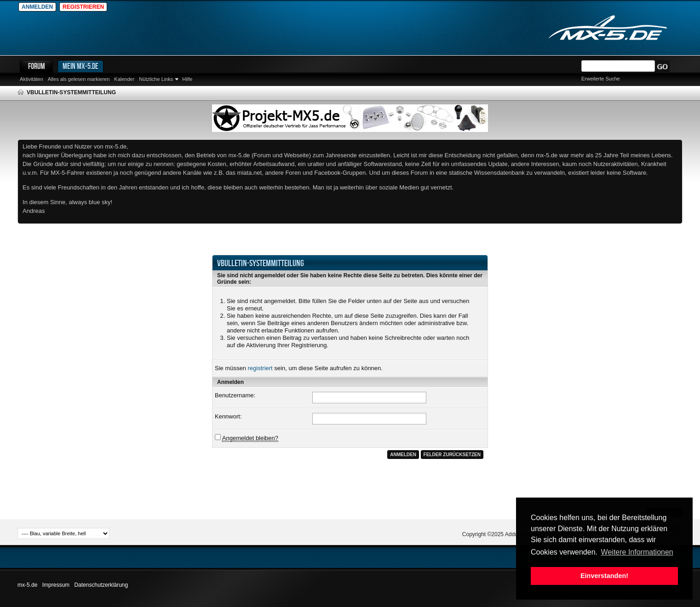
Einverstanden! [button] (604, 576)
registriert (260, 368)
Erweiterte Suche (601, 79)
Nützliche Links (156, 79)
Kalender (124, 79)
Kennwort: (228, 416)
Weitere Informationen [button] (637, 552)
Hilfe (187, 79)
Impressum (56, 585)
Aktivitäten (32, 79)
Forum (37, 66)
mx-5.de (27, 585)
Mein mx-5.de (80, 66)
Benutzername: (235, 395)
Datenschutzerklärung (101, 585)
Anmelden (37, 7)
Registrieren (83, 7)
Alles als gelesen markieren (79, 79)
